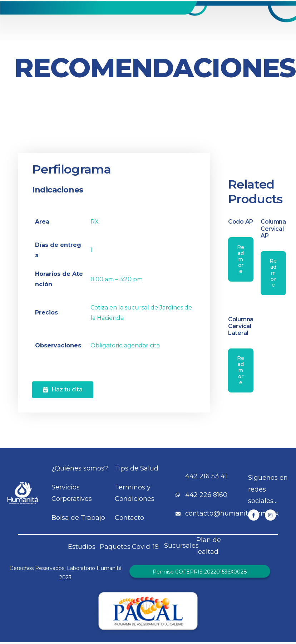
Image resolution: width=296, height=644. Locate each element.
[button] (63, 390)
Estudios (82, 547)
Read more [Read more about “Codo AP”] (241, 259)
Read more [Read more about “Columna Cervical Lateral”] (241, 370)
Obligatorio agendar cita (125, 345)
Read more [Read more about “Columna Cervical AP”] (273, 273)
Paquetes (115, 547)
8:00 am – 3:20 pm (117, 279)
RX (95, 222)
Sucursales (181, 546)
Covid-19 (145, 547)
